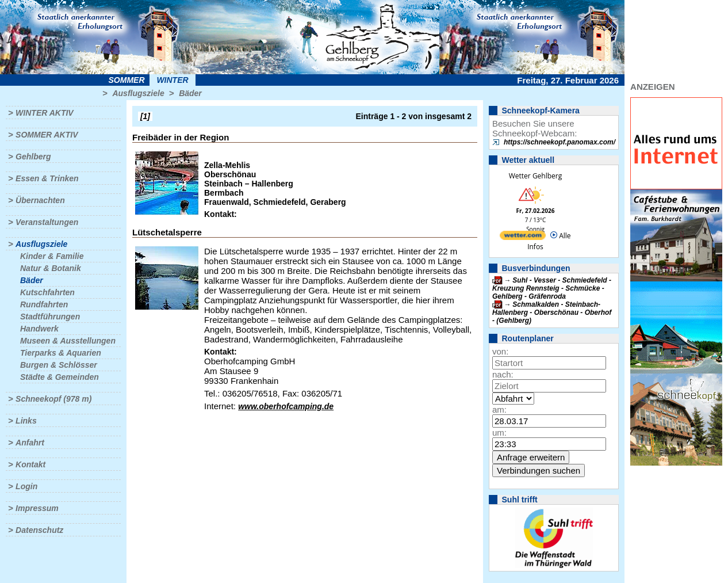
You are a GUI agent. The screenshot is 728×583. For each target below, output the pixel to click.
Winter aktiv (45, 113)
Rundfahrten (44, 304)
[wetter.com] (523, 237)
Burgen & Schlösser (59, 365)
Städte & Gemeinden (60, 377)
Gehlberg (33, 157)
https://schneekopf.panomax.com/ (560, 142)
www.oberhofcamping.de (286, 406)
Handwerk (39, 329)
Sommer (127, 80)
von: (500, 351)
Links (26, 421)
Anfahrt (30, 443)
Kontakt (30, 464)
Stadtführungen (50, 317)
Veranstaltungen (47, 222)
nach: (503, 374)
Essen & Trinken (47, 178)
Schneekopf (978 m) (53, 399)
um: (499, 433)
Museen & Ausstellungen (68, 341)
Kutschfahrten (47, 292)
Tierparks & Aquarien (61, 353)
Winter (172, 80)
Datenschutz (39, 530)
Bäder (190, 93)
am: (499, 409)
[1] (145, 116)
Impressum (37, 508)
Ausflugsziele (138, 93)
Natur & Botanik (51, 268)
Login (26, 486)
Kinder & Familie (52, 256)
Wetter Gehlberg (535, 176)
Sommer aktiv (47, 135)
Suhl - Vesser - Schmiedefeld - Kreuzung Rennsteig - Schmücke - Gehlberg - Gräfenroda (552, 288)
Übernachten (40, 200)
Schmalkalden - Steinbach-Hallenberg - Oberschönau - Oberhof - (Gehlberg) (552, 313)
